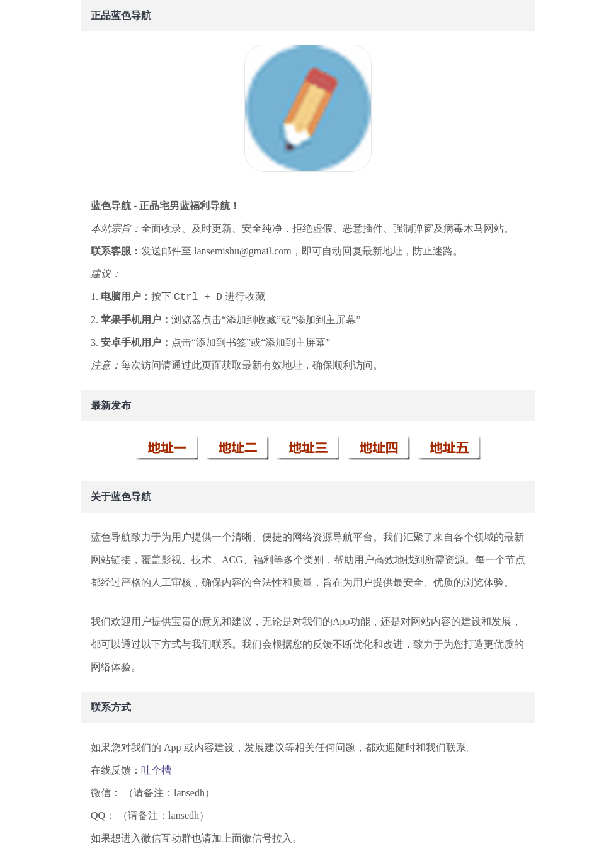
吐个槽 (156, 770)
